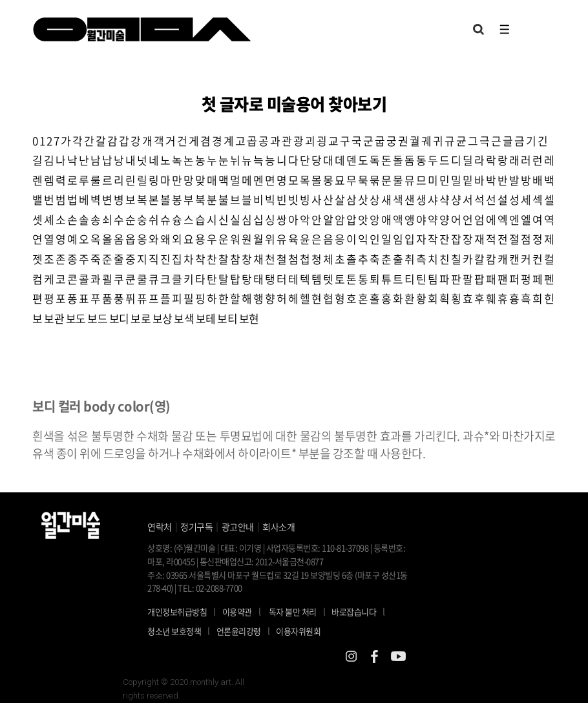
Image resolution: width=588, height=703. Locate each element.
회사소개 (278, 527)
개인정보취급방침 (177, 612)
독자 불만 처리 (293, 612)
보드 (97, 318)
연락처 (160, 527)
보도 (76, 318)
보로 (141, 318)
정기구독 (196, 527)
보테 (206, 318)
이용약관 (237, 612)
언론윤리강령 (247, 631)
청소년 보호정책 (182, 631)
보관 (54, 318)
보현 (249, 318)
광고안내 (238, 527)
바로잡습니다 (354, 612)
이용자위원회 (298, 631)
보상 (163, 318)
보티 (227, 318)
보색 (184, 318)
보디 (119, 318)
